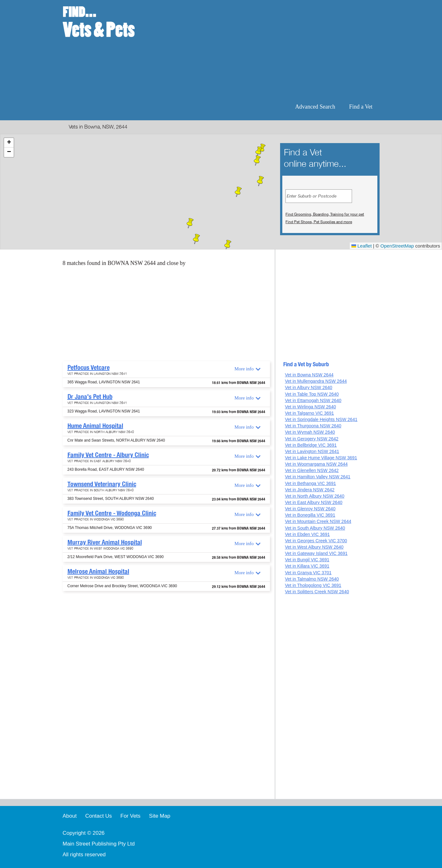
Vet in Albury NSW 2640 (308, 387)
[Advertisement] (262, 51)
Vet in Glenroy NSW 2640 (310, 509)
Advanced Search (315, 107)
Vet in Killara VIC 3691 (307, 566)
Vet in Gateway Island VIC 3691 (316, 553)
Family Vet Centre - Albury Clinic (108, 455)
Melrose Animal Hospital (98, 571)
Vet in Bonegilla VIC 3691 (310, 515)
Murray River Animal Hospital (105, 542)
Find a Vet (361, 107)
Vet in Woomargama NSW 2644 (316, 464)
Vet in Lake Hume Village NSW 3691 (321, 458)
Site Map (160, 816)
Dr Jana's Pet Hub (90, 397)
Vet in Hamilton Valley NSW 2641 (318, 477)
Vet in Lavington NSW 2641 (312, 451)
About (70, 816)
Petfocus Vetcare (89, 368)
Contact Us (99, 816)
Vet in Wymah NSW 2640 (310, 432)
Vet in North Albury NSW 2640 (315, 496)
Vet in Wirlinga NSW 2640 (310, 407)
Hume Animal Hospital (95, 426)
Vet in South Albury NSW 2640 (315, 528)
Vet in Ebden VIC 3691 (307, 534)
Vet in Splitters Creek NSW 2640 (317, 592)
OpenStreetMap (397, 246)
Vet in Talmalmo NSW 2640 (312, 579)
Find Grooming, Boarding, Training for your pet (325, 214)
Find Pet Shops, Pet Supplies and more (319, 222)
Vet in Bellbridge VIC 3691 (311, 445)
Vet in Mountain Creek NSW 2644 (318, 521)
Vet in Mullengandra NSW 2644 (316, 381)
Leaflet (362, 246)
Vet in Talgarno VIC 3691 (309, 413)
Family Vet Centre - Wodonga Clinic (112, 513)
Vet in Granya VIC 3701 (308, 573)
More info (244, 369)
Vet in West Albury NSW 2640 (314, 547)
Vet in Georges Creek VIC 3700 (316, 541)
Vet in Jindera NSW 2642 (310, 490)
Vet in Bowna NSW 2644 (309, 375)
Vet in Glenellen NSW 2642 (312, 470)
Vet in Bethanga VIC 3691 (310, 483)
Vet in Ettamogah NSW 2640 (313, 400)
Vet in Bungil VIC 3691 (307, 560)
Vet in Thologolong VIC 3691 (313, 585)
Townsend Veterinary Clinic (102, 484)
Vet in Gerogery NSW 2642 (312, 439)
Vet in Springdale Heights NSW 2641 (321, 419)
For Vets (130, 816)
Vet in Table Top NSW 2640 (312, 394)
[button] (259, 152)
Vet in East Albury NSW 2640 (314, 502)
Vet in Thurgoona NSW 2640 (313, 426)
